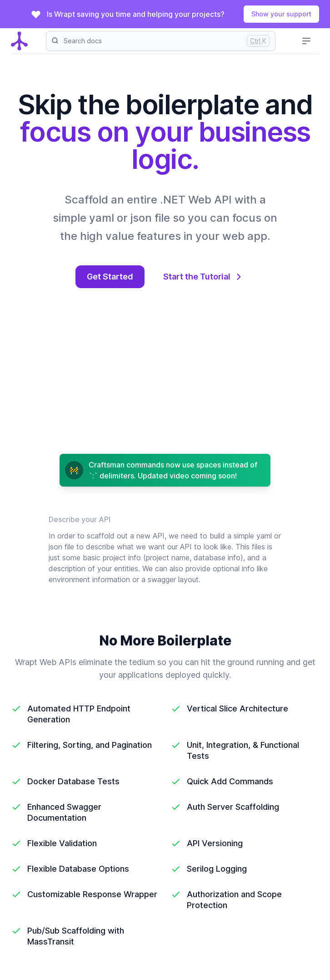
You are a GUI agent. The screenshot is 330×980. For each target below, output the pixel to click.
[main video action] (165, 383)
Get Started (110, 277)
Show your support (281, 14)
